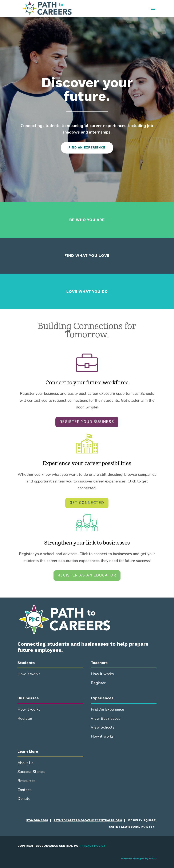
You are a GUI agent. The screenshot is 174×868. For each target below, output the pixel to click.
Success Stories (31, 772)
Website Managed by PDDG (139, 859)
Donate (24, 799)
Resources (27, 781)
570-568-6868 (37, 820)
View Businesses (106, 718)
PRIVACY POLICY (93, 846)
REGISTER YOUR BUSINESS (87, 422)
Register (98, 683)
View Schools (103, 727)
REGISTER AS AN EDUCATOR (87, 575)
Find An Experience (107, 709)
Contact (24, 790)
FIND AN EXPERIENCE (87, 147)
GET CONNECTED (87, 503)
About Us (25, 763)
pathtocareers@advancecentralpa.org (88, 820)
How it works (29, 674)
